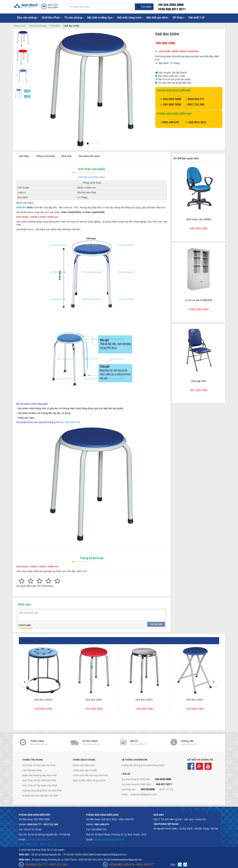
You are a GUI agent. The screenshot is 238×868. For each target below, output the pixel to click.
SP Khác (179, 18)
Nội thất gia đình (158, 18)
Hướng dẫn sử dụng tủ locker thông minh (143, 765)
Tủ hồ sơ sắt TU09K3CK (199, 300)
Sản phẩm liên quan (89, 156)
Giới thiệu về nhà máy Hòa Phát (39, 765)
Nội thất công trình (130, 18)
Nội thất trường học (101, 18)
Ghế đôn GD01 (94, 700)
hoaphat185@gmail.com (144, 794)
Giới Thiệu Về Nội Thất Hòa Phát (39, 780)
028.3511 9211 (198, 122)
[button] (38, 82)
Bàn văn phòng (28, 18)
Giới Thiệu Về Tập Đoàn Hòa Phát (40, 785)
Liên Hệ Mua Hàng (32, 770)
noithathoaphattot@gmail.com (108, 840)
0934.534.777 (196, 99)
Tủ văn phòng (74, 18)
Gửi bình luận (156, 624)
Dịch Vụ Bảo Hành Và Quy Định (89, 780)
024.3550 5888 (172, 99)
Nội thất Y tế (196, 18)
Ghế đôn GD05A (43, 700)
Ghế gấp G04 (199, 381)
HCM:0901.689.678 (122, 865)
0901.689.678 (171, 122)
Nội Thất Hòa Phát (70, 422)
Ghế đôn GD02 (195, 700)
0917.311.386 (196, 105)
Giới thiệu (24, 156)
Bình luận (67, 156)
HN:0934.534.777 (36, 865)
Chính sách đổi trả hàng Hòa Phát (90, 775)
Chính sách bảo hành (84, 765)
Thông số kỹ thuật (45, 156)
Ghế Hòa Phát (51, 18)
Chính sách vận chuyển (85, 770)
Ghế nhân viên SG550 (199, 219)
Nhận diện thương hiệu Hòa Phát (39, 775)
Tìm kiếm (144, 7)
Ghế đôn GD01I (144, 700)
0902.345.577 (145, 865)
